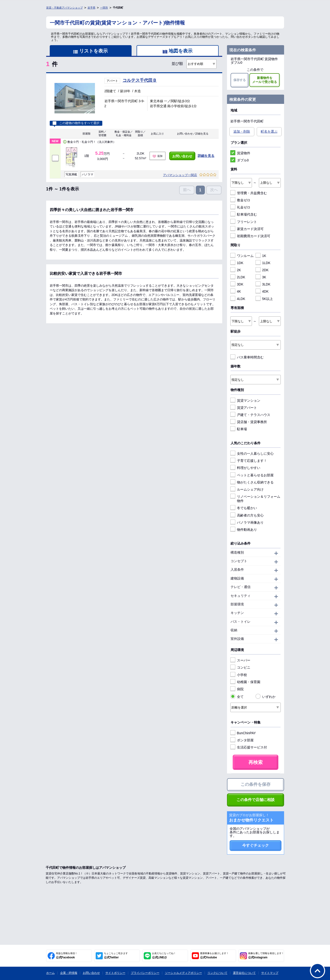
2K (236, 270)
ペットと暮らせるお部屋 (252, 475)
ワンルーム (242, 256)
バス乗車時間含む (247, 357)
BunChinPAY (243, 733)
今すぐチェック (256, 845)
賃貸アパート (244, 408)
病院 (237, 689)
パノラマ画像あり (247, 522)
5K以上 (264, 299)
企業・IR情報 (69, 973)
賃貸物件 (240, 153)
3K (261, 277)
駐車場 (239, 429)
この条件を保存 (256, 784)
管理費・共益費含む (249, 193)
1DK (237, 263)
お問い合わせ (182, 156)
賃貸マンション (245, 401)
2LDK (238, 277)
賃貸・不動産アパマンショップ (64, 8)
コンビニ (240, 667)
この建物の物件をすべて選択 (76, 123)
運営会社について (244, 973)
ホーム (50, 973)
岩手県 (91, 8)
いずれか (266, 697)
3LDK (263, 284)
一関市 (104, 8)
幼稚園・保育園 (245, 682)
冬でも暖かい (244, 508)
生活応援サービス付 (249, 747)
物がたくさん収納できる (252, 482)
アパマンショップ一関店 (180, 175)
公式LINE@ (164, 956)
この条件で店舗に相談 (256, 800)
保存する (240, 80)
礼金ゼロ (240, 207)
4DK (262, 291)
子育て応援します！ (249, 461)
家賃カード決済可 (247, 229)
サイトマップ (270, 973)
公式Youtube (214, 956)
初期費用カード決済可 (250, 236)
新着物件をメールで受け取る (265, 80)
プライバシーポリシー (145, 973)
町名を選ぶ (269, 131)
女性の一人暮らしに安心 (252, 454)
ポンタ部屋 (242, 740)
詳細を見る (206, 156)
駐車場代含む (244, 214)
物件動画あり (244, 530)
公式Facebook (67, 956)
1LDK (263, 263)
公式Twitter (116, 956)
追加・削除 (242, 131)
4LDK (238, 299)
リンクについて (217, 973)
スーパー (240, 660)
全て (237, 697)
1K (261, 256)
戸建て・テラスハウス (250, 415)
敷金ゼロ (240, 200)
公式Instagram (266, 956)
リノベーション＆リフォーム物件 (255, 499)
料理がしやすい (245, 468)
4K (236, 291)
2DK (262, 270)
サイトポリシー (115, 973)
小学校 (239, 675)
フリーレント (244, 222)
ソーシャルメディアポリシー (183, 973)
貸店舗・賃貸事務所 (249, 422)
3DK (237, 284)
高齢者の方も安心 (247, 515)
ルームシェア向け (247, 489)
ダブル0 (240, 160)
